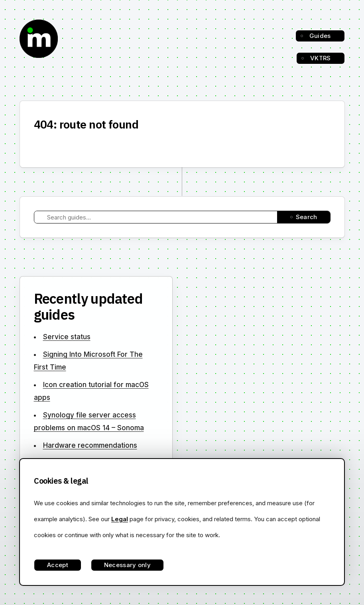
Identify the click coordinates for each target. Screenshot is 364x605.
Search (307, 217)
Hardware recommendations (90, 445)
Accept (58, 565)
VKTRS (321, 58)
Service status (67, 337)
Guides (320, 36)
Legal (120, 519)
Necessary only (127, 565)
